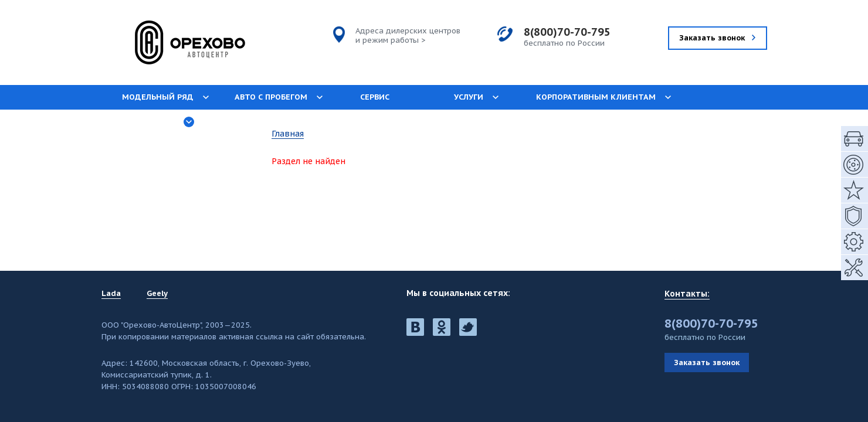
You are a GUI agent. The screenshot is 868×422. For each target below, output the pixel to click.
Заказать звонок (707, 363)
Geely (157, 294)
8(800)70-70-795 (567, 32)
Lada (111, 294)
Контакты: (687, 294)
